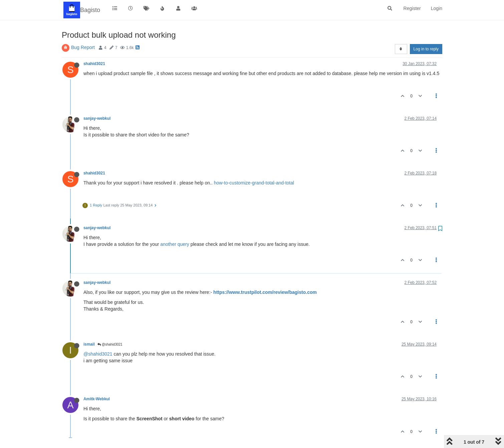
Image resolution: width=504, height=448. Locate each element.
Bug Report (83, 47)
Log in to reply (426, 49)
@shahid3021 (110, 344)
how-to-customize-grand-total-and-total (254, 183)
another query (175, 244)
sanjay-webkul (97, 118)
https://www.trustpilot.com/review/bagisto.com (265, 292)
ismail (89, 344)
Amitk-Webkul (97, 399)
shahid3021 (94, 64)
